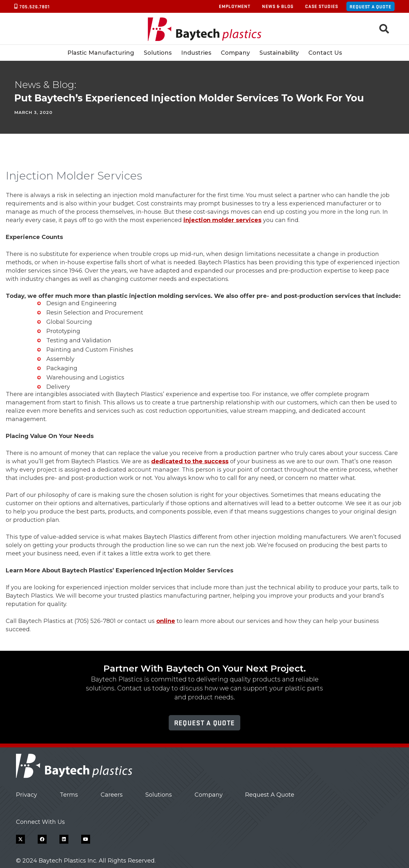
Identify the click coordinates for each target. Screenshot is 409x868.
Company (209, 795)
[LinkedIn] (64, 839)
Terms (69, 795)
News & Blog (278, 6)
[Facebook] (42, 839)
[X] (20, 839)
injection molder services (222, 220)
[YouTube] (86, 839)
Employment (235, 6)
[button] (384, 29)
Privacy (27, 795)
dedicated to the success (190, 461)
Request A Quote (270, 795)
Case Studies (322, 6)
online (166, 621)
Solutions (159, 795)
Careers (112, 795)
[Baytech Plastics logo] (205, 29)
